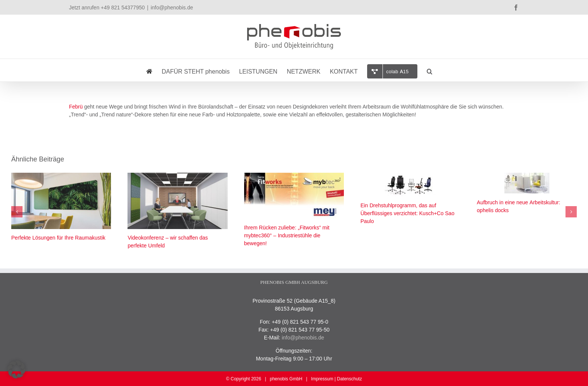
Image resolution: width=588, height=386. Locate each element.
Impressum (322, 379)
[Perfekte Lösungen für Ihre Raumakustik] (61, 176)
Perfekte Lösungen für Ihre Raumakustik (58, 238)
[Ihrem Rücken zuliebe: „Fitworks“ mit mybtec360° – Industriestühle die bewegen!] (294, 176)
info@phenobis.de (172, 7)
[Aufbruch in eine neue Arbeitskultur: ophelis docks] (527, 176)
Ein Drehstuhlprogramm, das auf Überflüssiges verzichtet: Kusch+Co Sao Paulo (407, 213)
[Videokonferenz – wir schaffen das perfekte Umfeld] (177, 176)
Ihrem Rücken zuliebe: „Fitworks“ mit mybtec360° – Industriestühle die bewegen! (287, 235)
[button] (430, 70)
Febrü (76, 106)
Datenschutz (349, 379)
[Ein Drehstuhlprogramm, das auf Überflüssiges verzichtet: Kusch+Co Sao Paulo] (410, 176)
